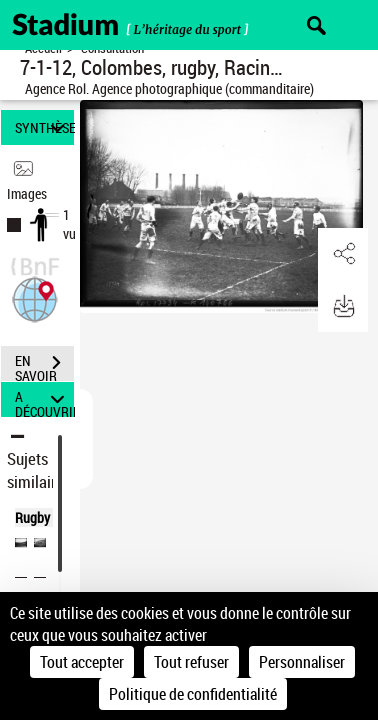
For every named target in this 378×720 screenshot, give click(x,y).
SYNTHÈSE (44, 127)
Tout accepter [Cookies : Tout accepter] (82, 662)
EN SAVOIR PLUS (44, 365)
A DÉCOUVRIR (44, 399)
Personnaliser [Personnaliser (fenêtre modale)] (302, 662)
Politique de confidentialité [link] (193, 694)
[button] (35, 297)
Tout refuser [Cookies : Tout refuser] (191, 662)
